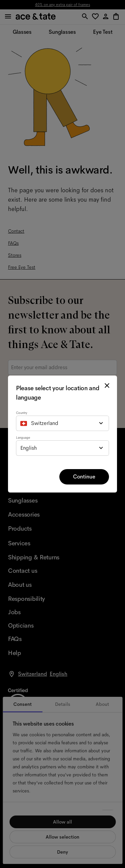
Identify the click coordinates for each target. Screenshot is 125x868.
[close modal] (107, 386)
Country (22, 413)
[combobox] (62, 423)
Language (23, 438)
